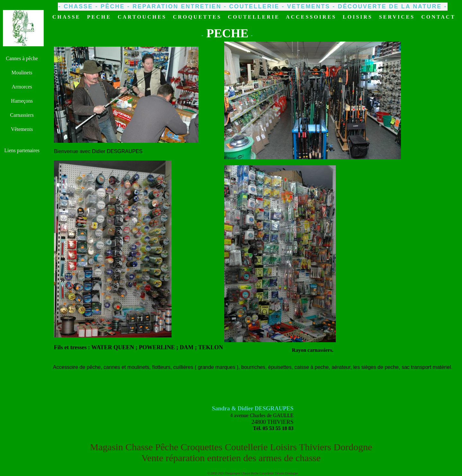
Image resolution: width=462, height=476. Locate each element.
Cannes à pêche (22, 58)
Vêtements (22, 129)
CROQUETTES (197, 17)
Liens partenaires (22, 150)
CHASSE (67, 17)
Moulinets (22, 73)
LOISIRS (358, 17)
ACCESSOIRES (311, 17)
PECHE (99, 17)
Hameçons (22, 101)
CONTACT (438, 17)
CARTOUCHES (142, 17)
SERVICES (397, 17)
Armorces (22, 87)
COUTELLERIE (254, 17)
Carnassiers (22, 115)
